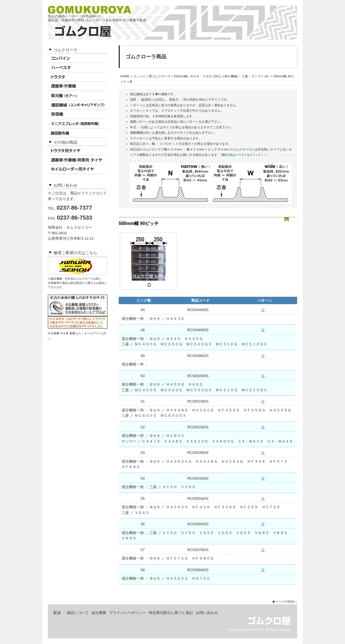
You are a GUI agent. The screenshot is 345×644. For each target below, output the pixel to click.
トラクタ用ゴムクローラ (78, 77)
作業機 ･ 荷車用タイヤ (78, 160)
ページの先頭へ (286, 602)
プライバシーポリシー (127, 613)
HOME (125, 76)
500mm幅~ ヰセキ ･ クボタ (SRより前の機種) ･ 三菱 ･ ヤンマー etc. (222, 76)
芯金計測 (171, 155)
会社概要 (99, 613)
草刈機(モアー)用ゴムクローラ (78, 96)
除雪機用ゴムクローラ (78, 114)
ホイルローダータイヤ (78, 169)
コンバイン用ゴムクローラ (78, 58)
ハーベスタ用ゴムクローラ (78, 68)
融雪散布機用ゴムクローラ (78, 133)
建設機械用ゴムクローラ (78, 105)
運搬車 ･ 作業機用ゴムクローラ (78, 86)
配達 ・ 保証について (71, 613)
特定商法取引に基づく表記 (171, 613)
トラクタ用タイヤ (78, 151)
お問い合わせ (207, 613)
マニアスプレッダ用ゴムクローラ (78, 124)
